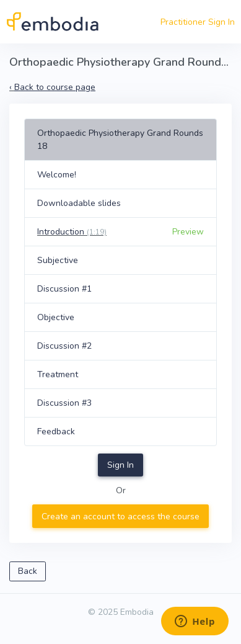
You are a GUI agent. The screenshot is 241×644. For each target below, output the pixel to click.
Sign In (120, 465)
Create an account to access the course (120, 517)
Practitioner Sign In (198, 22)
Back (28, 571)
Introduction (72, 232)
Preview (188, 232)
